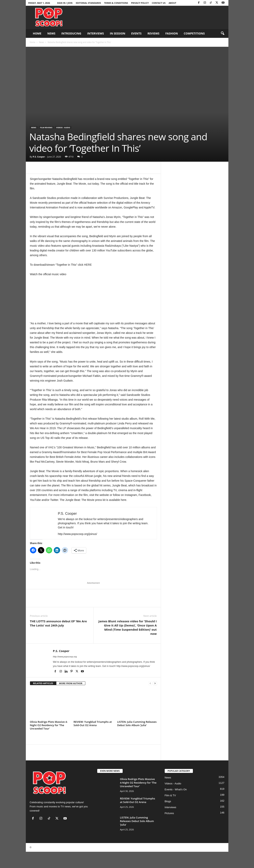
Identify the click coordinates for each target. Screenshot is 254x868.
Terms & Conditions (116, 3)
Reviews (153, 33)
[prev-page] (150, 683)
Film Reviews (46, 127)
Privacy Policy (140, 3)
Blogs (168, 801)
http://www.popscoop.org (65, 657)
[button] (222, 33)
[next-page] (155, 683)
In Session (117, 33)
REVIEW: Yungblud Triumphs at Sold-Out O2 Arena (93, 723)
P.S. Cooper (39, 157)
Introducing (71, 33)
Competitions (194, 33)
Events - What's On (176, 789)
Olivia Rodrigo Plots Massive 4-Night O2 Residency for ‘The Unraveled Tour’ (49, 725)
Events (136, 33)
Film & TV (170, 795)
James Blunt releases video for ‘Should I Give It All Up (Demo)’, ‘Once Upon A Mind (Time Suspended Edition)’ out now (128, 627)
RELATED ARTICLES (43, 683)
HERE (88, 265)
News (51, 33)
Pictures (169, 813)
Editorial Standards (88, 3)
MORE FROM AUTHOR (71, 683)
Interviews (95, 33)
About (172, 3)
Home (37, 33)
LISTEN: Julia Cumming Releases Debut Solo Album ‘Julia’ (137, 723)
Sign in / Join (65, 3)
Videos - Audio (63, 127)
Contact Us (159, 3)
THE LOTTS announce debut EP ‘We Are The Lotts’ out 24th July (58, 623)
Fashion (172, 33)
